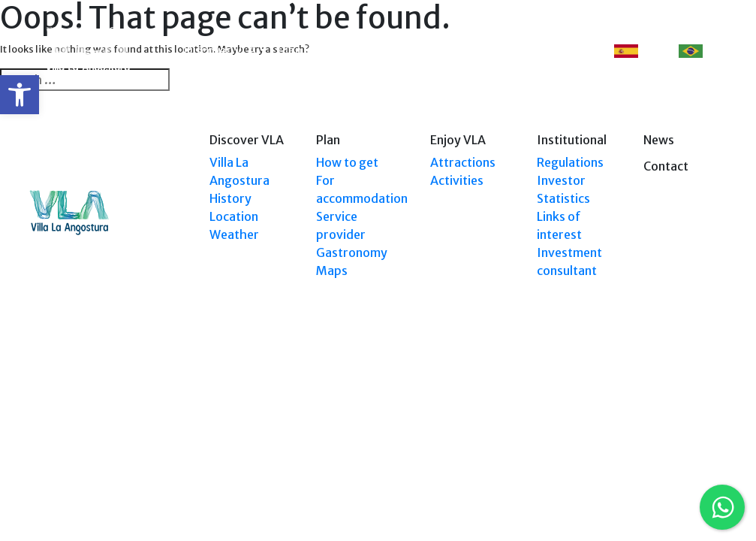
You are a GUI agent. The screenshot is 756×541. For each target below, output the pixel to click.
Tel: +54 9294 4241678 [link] (681, 414)
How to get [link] (347, 162)
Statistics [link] (563, 198)
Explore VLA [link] (356, 51)
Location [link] (234, 216)
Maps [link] (332, 270)
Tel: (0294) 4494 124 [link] (685, 400)
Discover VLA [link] (220, 51)
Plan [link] (290, 51)
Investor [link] (561, 180)
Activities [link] (457, 180)
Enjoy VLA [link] (430, 51)
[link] (20, 95)
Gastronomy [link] (352, 252)
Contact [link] (557, 51)
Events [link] (497, 51)
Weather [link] (234, 234)
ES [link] (636, 51)
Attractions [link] (463, 162)
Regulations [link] (570, 162)
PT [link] (700, 51)
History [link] (230, 198)
